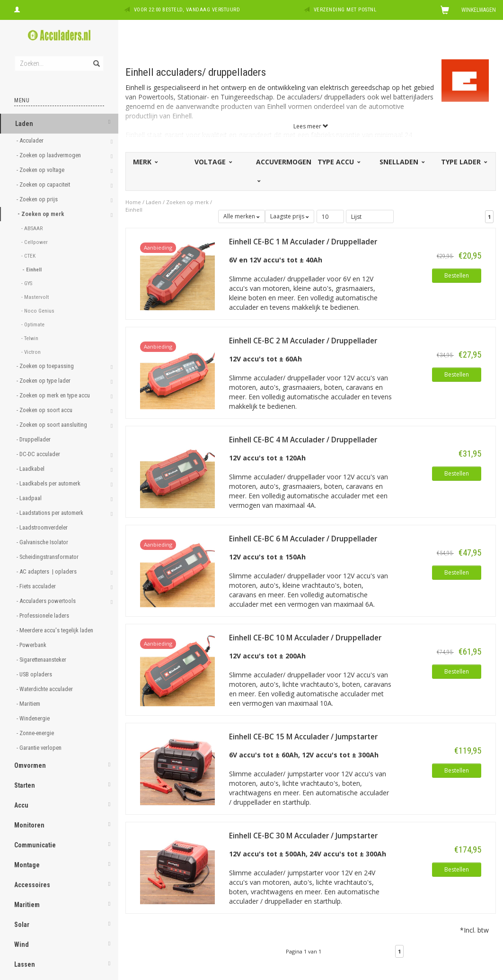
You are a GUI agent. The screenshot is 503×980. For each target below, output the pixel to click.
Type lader (463, 162)
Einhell (134, 210)
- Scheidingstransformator (48, 557)
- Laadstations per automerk (51, 513)
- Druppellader (34, 439)
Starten (25, 785)
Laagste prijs (290, 216)
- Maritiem (29, 704)
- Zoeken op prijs (38, 199)
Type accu (338, 162)
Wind (22, 944)
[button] (109, 122)
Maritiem (27, 905)
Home (133, 202)
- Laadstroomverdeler (43, 527)
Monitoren (29, 825)
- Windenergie (34, 718)
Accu (21, 805)
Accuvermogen (284, 170)
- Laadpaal (30, 498)
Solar (22, 925)
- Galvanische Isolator (43, 542)
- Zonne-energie (36, 733)
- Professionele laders (44, 616)
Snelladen (402, 162)
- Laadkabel (31, 469)
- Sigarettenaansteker (42, 660)
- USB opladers (35, 674)
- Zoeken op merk (41, 214)
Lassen (25, 964)
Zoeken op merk (187, 202)
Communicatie (35, 845)
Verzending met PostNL (345, 10)
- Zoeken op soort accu (45, 410)
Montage (27, 865)
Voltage (213, 162)
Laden (24, 124)
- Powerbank (32, 645)
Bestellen (457, 275)
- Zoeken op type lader (44, 381)
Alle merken (242, 216)
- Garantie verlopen (40, 748)
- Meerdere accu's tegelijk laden (56, 630)
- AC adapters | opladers (47, 571)
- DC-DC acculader (39, 454)
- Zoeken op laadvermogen (49, 155)
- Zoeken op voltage (41, 170)
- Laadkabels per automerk (49, 483)
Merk (145, 162)
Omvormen (30, 765)
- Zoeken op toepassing (46, 366)
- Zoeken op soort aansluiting (53, 425)
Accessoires (32, 885)
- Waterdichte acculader (45, 689)
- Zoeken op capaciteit (44, 184)
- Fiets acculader (37, 586)
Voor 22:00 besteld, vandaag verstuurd (187, 10)
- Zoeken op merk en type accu (54, 395)
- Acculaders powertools (47, 601)
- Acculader (31, 140)
